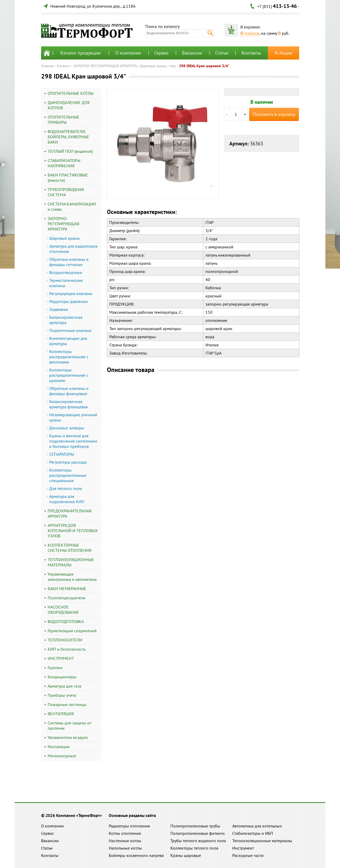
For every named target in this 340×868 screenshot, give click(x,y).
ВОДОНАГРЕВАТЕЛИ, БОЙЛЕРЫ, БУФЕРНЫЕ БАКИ (68, 137)
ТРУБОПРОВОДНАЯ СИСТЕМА (66, 192)
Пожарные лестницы (67, 704)
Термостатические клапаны (66, 283)
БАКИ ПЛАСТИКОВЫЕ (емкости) (68, 178)
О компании (128, 53)
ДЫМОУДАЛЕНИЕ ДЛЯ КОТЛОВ (69, 105)
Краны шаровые (186, 855)
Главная (47, 66)
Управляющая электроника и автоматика (72, 577)
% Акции (283, 53)
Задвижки (59, 309)
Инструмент (243, 848)
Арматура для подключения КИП (67, 499)
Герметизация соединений (72, 631)
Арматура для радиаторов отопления (73, 249)
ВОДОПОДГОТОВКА (66, 621)
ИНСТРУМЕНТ (61, 658)
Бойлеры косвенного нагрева (136, 855)
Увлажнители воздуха (68, 737)
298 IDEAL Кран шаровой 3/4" (204, 66)
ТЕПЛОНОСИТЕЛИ (65, 640)
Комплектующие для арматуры (68, 341)
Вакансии (192, 53)
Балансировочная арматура (66, 320)
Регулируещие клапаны (71, 293)
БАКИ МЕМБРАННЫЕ (67, 589)
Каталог (63, 66)
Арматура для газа (65, 686)
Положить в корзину (274, 114)
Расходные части (248, 855)
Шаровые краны (153, 66)
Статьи (222, 53)
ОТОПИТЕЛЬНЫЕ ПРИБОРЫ (63, 120)
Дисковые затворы (67, 428)
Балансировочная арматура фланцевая (68, 404)
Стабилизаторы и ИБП (253, 833)
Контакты (251, 53)
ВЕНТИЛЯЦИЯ (61, 714)
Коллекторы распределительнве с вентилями (69, 357)
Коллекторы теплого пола (194, 848)
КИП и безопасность (67, 649)
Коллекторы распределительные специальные (68, 475)
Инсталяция (59, 747)
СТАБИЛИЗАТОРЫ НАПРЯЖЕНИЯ (64, 163)
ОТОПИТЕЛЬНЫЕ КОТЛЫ (71, 93)
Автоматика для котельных (257, 826)
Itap (173, 66)
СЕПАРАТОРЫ (62, 454)
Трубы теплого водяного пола (198, 841)
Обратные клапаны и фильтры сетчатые (69, 262)
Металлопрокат (62, 756)
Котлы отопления (125, 833)
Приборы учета (62, 695)
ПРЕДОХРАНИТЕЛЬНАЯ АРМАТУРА (70, 513)
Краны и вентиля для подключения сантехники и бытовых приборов (73, 441)
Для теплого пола (66, 488)
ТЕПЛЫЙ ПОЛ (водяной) (70, 151)
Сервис (162, 53)
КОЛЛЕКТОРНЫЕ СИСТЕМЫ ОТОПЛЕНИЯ (70, 548)
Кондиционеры (62, 677)
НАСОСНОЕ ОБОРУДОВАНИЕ (63, 610)
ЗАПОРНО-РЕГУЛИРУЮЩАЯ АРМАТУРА (105, 66)
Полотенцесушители (66, 598)
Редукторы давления (68, 301)
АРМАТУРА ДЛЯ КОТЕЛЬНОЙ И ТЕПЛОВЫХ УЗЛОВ (73, 531)
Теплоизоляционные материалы (262, 841)
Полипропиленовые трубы (195, 826)
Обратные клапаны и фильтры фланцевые (69, 391)
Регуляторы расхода (68, 462)
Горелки (55, 668)
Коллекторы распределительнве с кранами (69, 375)
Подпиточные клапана (70, 330)
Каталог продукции (80, 53)
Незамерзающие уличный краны (73, 417)
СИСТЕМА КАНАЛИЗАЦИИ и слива (72, 207)
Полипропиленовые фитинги (198, 833)
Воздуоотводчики (66, 272)
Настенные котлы (125, 841)
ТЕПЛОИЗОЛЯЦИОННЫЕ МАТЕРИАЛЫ (71, 562)
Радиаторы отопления (129, 826)
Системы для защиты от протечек (69, 725)
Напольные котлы (125, 848)
